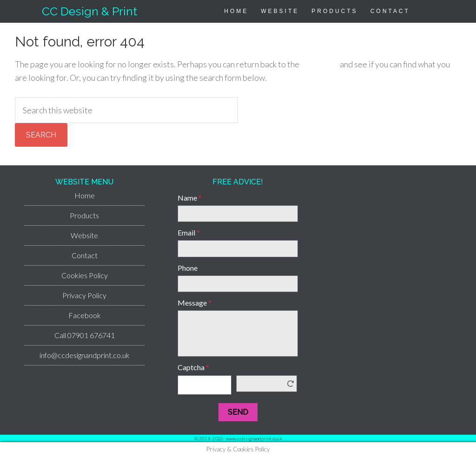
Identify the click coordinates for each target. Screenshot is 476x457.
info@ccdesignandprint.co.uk (85, 355)
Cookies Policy (85, 275)
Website (84, 235)
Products (84, 215)
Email (189, 232)
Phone (188, 268)
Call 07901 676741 (85, 335)
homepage (320, 64)
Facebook (85, 315)
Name (190, 198)
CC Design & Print (89, 11)
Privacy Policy (84, 295)
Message (195, 303)
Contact (85, 255)
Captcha (193, 367)
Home (85, 195)
